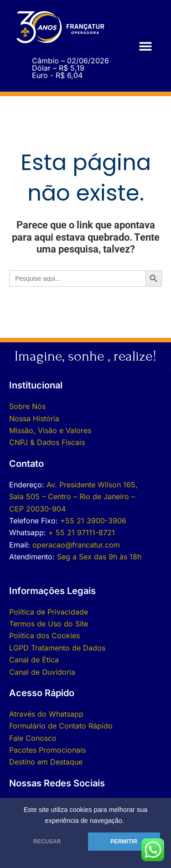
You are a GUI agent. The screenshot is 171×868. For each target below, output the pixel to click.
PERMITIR (124, 842)
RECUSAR (47, 842)
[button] (145, 46)
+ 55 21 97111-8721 (82, 532)
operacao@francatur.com (76, 545)
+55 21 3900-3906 (93, 521)
